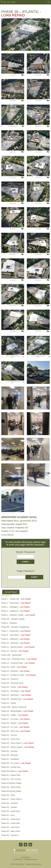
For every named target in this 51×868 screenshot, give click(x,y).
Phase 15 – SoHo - (14, 667)
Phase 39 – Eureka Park (11, 767)
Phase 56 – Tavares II (10, 835)
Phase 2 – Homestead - (16, 603)
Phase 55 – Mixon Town (11, 831)
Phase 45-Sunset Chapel (11, 791)
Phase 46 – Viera (8, 795)
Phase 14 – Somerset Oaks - (18, 663)
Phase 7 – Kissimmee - (16, 631)
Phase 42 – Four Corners (11, 779)
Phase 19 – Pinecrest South (12, 683)
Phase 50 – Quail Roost (11, 811)
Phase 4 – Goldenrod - (15, 611)
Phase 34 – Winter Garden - (18, 747)
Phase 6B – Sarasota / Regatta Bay (15, 627)
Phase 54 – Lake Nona (10, 827)
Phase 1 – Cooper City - (16, 599)
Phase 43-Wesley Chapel (11, 783)
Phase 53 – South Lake (11, 823)
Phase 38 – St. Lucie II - (16, 763)
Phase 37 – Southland (10, 759)
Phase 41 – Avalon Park (11, 775)
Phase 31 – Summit (9, 735)
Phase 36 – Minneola (10, 755)
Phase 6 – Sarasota (9, 623)
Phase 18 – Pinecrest (10, 679)
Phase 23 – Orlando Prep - (17, 699)
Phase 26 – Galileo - (15, 715)
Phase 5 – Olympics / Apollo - (18, 615)
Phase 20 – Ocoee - (14, 687)
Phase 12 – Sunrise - (15, 651)
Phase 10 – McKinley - (15, 643)
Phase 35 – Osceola (9, 751)
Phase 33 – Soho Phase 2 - (17, 743)
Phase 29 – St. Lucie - (15, 727)
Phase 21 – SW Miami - (16, 691)
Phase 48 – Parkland (10, 803)
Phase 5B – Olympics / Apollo (13, 619)
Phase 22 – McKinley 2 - (16, 695)
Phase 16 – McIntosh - (15, 671)
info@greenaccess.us (31, 859)
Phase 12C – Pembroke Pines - (19, 659)
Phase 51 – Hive (8, 815)
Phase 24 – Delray (9, 703)
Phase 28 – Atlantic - (15, 723)
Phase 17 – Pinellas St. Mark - (19, 675)
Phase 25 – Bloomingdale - (17, 711)
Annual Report (11, 592)
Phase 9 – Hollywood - (15, 639)
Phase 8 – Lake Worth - (16, 635)
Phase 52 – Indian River (11, 819)
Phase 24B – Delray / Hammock (14, 707)
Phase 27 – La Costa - (15, 719)
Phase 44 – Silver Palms (11, 787)
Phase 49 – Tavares (9, 807)
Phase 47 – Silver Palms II (12, 799)
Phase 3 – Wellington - (15, 607)
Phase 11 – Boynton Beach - (18, 647)
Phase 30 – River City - (16, 731)
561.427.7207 (10, 2)
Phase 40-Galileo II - (15, 771)
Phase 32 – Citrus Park (10, 739)
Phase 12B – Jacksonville (11, 655)
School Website (7, 535)
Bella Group (37, 864)
